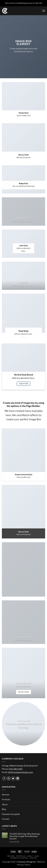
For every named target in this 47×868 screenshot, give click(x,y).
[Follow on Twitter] (13, 778)
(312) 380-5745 (15, 769)
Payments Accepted (11, 814)
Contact (6, 819)
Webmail (41, 862)
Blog (4, 809)
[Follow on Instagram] (9, 778)
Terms (28, 865)
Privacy (21, 865)
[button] (44, 11)
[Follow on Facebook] (4, 778)
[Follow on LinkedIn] (18, 778)
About (5, 804)
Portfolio (6, 799)
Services (6, 794)
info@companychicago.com (20, 772)
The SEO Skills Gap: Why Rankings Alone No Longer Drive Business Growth (25, 836)
